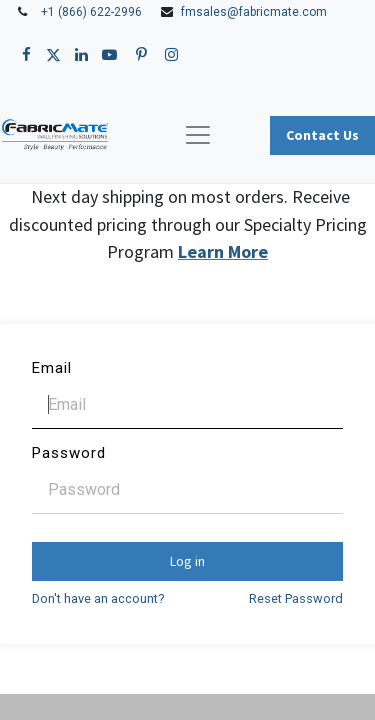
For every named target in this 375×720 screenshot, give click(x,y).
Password (69, 453)
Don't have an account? (98, 598)
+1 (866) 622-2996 (91, 12)
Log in (187, 561)
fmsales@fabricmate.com (254, 12)
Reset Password (296, 598)
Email (52, 368)
